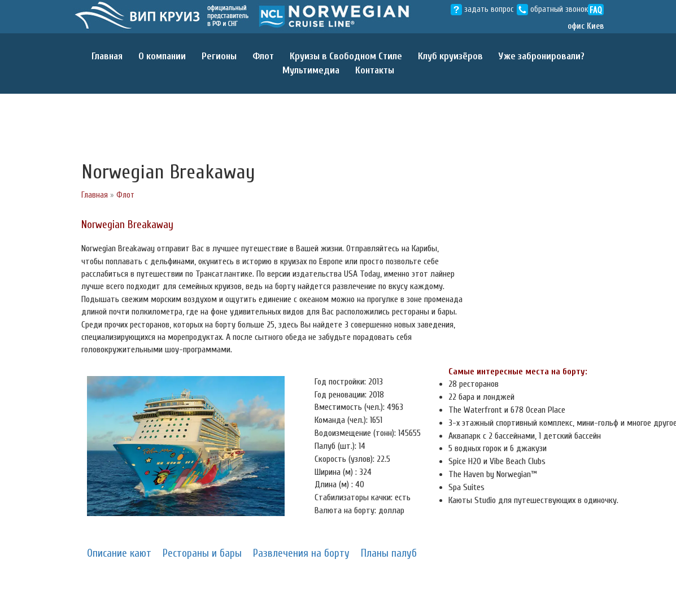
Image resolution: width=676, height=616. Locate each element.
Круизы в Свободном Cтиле (346, 56)
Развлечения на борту (301, 553)
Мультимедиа (311, 70)
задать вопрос (482, 9)
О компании (162, 56)
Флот (263, 56)
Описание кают (119, 553)
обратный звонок (552, 9)
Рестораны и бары (202, 553)
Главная (107, 56)
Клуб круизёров (450, 56)
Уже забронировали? (542, 56)
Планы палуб (389, 553)
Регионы (219, 56)
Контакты (375, 70)
